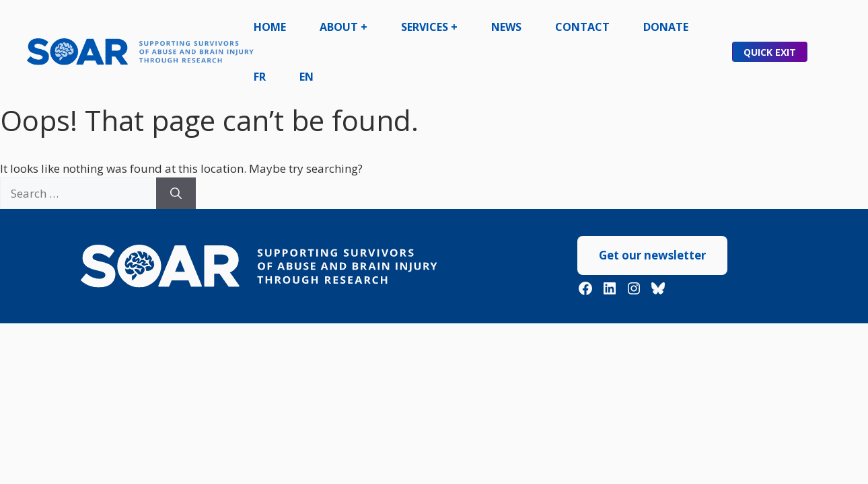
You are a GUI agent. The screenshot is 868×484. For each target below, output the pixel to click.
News (506, 27)
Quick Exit (770, 52)
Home (270, 27)
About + (343, 27)
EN (306, 77)
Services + (429, 27)
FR (260, 77)
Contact (582, 27)
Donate (666, 27)
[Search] (176, 194)
